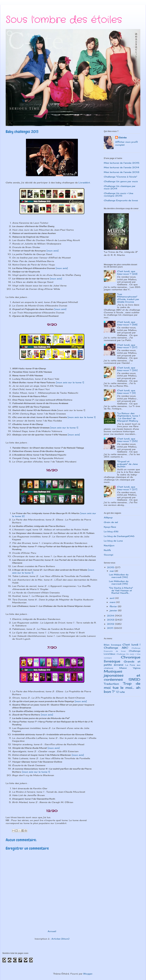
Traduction (111, 684)
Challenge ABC (116, 648)
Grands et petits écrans (122, 663)
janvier (114, 610)
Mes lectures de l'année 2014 (122, 167)
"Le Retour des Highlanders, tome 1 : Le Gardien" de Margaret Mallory (129, 417)
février (114, 606)
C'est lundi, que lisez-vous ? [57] (127, 346)
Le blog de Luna (113, 541)
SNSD (134, 679)
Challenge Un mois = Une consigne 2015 (119, 195)
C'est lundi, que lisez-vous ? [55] (127, 440)
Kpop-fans (110, 527)
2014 (111, 616)
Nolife (107, 550)
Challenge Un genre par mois (121, 181)
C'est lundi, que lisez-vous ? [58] (127, 323)
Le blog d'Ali (111, 531)
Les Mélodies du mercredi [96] (119, 576)
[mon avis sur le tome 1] (70, 382)
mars (113, 602)
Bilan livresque (113, 645)
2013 (111, 620)
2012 (111, 624)
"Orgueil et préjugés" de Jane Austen (127, 464)
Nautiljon (109, 545)
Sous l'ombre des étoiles (64, 20)
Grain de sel (111, 522)
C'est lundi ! (131, 645)
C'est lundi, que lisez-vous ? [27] (127, 488)
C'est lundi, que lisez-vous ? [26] (127, 369)
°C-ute (120, 692)
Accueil (52, 931)
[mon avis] (53, 251)
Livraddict (84, 183)
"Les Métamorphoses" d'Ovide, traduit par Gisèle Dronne (128, 298)
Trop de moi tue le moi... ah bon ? (122, 688)
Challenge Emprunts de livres (121, 200)
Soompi (109, 555)
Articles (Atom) (60, 939)
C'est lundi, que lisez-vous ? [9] (126, 392)
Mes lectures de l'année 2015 (122, 163)
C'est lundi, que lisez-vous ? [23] (127, 273)
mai (112, 571)
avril (112, 598)
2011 (111, 628)
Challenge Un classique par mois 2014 (120, 187)
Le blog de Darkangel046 (119, 536)
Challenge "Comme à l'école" (120, 177)
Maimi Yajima (130, 668)
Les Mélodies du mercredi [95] (119, 582)
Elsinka (122, 137)
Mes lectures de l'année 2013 (122, 172)
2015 (111, 567)
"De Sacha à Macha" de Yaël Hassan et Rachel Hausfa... (121, 590)
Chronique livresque (122, 659)
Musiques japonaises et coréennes (122, 675)
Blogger (88, 974)
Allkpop (108, 517)
